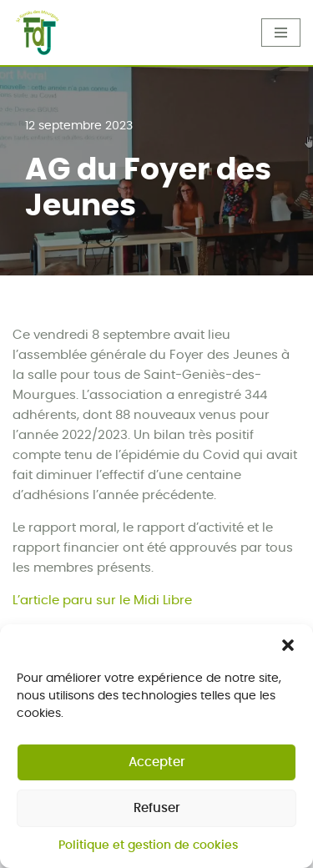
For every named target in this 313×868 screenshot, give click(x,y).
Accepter (157, 767)
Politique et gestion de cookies (148, 850)
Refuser (157, 812)
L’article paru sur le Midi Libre (102, 601)
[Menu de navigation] (281, 33)
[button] (288, 649)
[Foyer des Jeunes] (38, 33)
